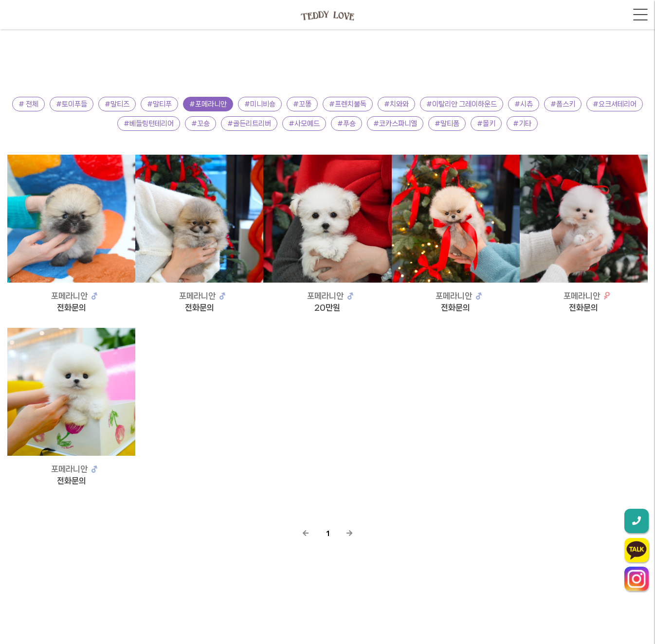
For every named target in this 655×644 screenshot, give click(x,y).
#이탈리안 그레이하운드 (462, 104)
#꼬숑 (200, 124)
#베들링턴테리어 (149, 124)
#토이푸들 (72, 104)
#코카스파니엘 (395, 124)
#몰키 (486, 124)
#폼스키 (563, 104)
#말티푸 (159, 104)
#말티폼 (447, 124)
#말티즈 (117, 104)
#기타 (522, 124)
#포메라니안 (208, 104)
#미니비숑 (260, 104)
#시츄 (524, 104)
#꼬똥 (302, 104)
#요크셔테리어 (615, 104)
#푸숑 (346, 124)
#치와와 (396, 104)
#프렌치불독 (348, 104)
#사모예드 (304, 124)
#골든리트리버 (249, 124)
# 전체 (28, 104)
